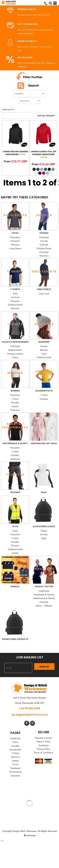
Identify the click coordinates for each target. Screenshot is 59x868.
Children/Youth (44, 249)
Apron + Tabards (44, 606)
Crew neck (44, 294)
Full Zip (44, 241)
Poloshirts (15, 395)
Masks (44, 531)
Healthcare (44, 591)
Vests (15, 531)
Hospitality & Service (44, 595)
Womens (15, 245)
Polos (15, 742)
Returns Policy (44, 742)
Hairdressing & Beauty (44, 598)
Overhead (44, 237)
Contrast (44, 245)
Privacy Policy (44, 749)
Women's (44, 256)
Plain (15, 294)
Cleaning (44, 602)
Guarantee (44, 745)
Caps (44, 354)
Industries (15, 776)
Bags (44, 538)
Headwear (15, 459)
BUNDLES (15, 739)
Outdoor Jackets (15, 354)
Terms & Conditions (44, 753)
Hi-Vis (15, 764)
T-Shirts (15, 753)
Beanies (44, 350)
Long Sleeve (15, 249)
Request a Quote (44, 738)
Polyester (15, 241)
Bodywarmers (15, 350)
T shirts (15, 399)
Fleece (15, 357)
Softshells (15, 346)
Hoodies (15, 403)
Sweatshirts (15, 750)
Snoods (44, 346)
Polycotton (15, 237)
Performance (15, 772)
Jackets (15, 406)
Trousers (15, 546)
